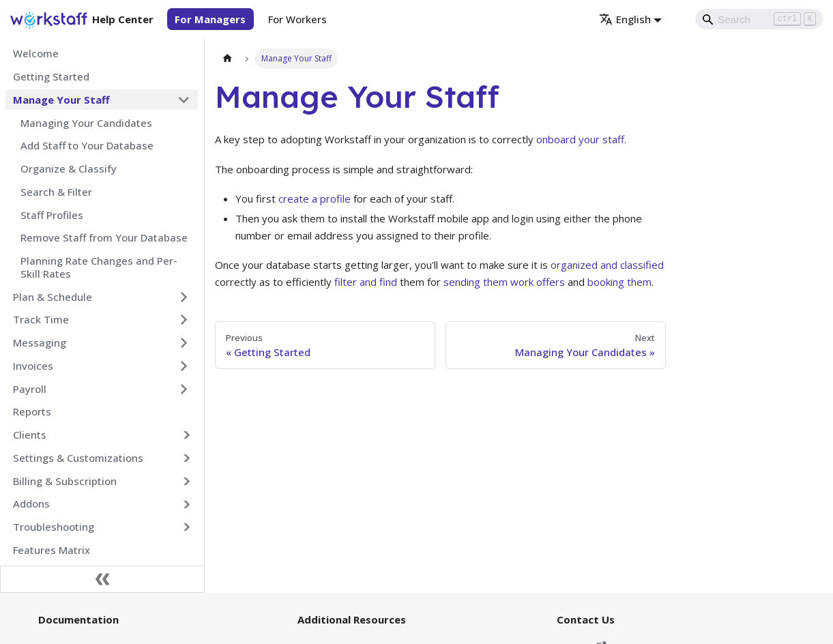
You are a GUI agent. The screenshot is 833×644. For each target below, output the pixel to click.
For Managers (210, 19)
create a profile (315, 199)
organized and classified (607, 265)
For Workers (297, 19)
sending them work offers (504, 282)
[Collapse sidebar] (102, 579)
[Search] (759, 19)
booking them (619, 282)
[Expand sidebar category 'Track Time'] (184, 320)
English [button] (625, 19)
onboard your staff (580, 139)
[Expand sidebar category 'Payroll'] (184, 389)
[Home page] (227, 58)
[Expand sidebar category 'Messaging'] (184, 343)
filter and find (366, 282)
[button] (102, 435)
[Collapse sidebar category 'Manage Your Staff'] (184, 100)
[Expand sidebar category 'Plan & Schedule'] (184, 297)
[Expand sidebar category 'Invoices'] (184, 366)
